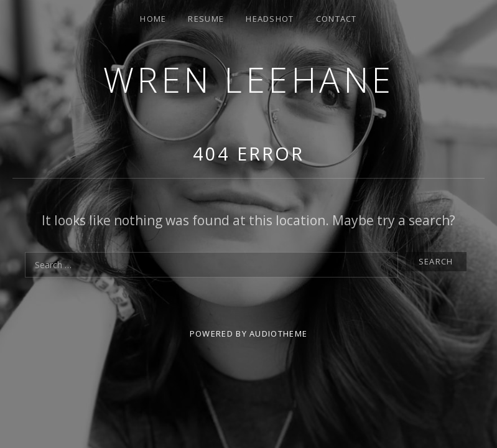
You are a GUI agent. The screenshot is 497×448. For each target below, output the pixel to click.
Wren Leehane (249, 79)
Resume (206, 19)
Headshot (270, 19)
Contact (337, 19)
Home (153, 19)
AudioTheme (278, 334)
